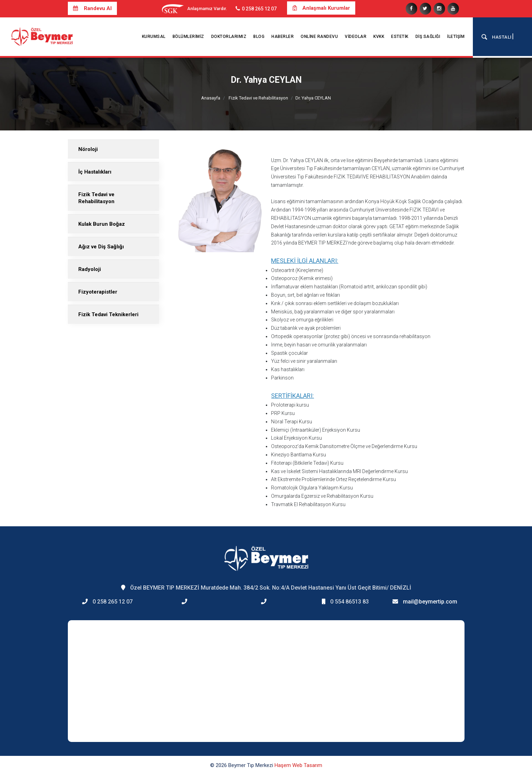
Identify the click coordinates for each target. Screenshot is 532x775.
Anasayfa (211, 98)
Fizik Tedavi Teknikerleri (108, 314)
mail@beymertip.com (430, 602)
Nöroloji (88, 149)
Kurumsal (154, 37)
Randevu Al (92, 8)
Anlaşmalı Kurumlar (321, 8)
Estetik (400, 37)
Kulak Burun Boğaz (102, 224)
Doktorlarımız (229, 37)
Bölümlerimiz (188, 37)
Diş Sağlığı (428, 37)
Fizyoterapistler (98, 292)
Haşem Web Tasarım (298, 765)
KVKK (379, 37)
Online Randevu (319, 37)
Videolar (356, 37)
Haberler (283, 37)
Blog (259, 37)
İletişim (456, 37)
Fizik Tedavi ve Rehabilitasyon (258, 98)
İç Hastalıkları (95, 172)
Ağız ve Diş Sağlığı (101, 247)
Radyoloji (90, 269)
